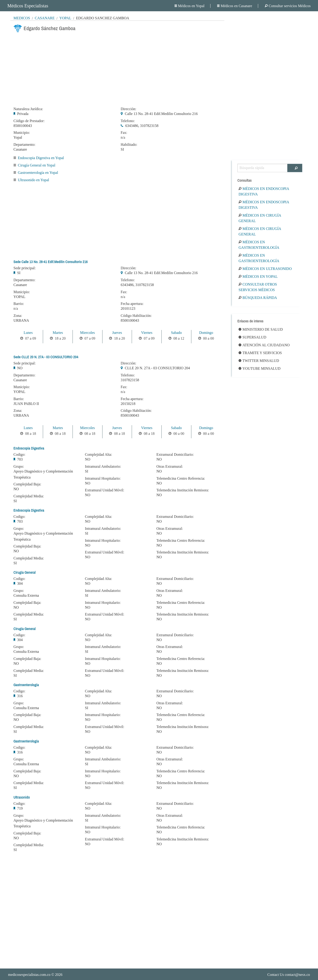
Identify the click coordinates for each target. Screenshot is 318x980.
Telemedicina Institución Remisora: (183, 490)
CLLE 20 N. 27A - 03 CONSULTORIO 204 (157, 368)
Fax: (124, 133)
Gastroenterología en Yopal (38, 173)
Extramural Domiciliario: (175, 455)
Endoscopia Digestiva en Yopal (41, 158)
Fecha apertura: (132, 304)
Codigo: (20, 455)
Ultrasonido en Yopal (34, 180)
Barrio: (19, 304)
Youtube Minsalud (260, 368)
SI (122, 149)
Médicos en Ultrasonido (265, 269)
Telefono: (128, 121)
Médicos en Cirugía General (260, 218)
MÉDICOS (22, 18)
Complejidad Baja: (27, 484)
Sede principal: (25, 268)
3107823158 (130, 380)
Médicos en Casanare (235, 6)
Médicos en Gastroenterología (259, 245)
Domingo (206, 333)
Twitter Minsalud (259, 361)
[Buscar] (295, 168)
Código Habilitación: (136, 316)
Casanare (45, 18)
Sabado (176, 333)
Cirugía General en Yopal (37, 165)
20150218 (128, 404)
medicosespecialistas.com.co (29, 975)
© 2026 (35, 975)
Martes (58, 333)
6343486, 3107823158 (142, 126)
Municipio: (22, 133)
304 (20, 583)
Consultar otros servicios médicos (258, 287)
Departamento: (25, 145)
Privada (23, 114)
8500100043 (23, 126)
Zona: (18, 316)
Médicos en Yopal (190, 6)
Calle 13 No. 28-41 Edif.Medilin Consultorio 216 (161, 114)
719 (20, 808)
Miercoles (88, 333)
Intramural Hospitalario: (103, 479)
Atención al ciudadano (264, 345)
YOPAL (20, 297)
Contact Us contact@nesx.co (289, 975)
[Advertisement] (117, 68)
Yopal (65, 18)
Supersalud (252, 337)
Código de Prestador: (29, 121)
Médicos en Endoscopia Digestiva (264, 191)
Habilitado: (129, 145)
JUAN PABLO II (26, 404)
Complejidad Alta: (99, 455)
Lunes (28, 333)
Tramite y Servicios (260, 353)
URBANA (21, 320)
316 (20, 696)
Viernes (147, 333)
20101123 (128, 308)
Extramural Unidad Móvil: (105, 490)
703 (20, 459)
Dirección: (128, 109)
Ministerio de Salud (261, 329)
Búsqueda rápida (258, 298)
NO (20, 368)
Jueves (117, 333)
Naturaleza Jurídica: (28, 109)
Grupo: (19, 467)
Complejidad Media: (29, 496)
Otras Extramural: (170, 467)
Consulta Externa (26, 595)
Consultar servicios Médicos (288, 6)
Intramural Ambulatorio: (103, 467)
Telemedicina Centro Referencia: (181, 479)
